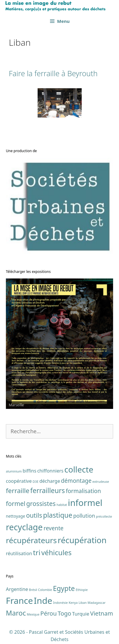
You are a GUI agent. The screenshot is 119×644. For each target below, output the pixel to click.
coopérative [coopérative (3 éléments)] (19, 481)
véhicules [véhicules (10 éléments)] (57, 553)
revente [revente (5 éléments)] (53, 528)
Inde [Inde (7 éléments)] (43, 601)
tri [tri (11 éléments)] (37, 552)
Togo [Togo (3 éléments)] (64, 613)
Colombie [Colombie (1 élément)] (45, 590)
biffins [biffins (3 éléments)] (29, 471)
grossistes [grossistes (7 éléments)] (41, 503)
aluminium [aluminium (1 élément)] (14, 471)
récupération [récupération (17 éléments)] (82, 540)
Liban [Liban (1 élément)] (82, 603)
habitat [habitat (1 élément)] (62, 505)
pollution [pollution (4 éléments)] (84, 516)
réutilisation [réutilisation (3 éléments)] (19, 553)
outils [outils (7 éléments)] (34, 515)
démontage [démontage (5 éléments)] (76, 481)
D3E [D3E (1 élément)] (36, 482)
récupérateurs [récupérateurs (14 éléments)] (31, 540)
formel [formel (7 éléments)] (16, 503)
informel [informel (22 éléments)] (85, 503)
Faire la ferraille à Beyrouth (53, 73)
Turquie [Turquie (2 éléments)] (81, 614)
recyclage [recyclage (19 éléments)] (24, 527)
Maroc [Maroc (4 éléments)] (16, 613)
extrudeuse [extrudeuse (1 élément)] (101, 482)
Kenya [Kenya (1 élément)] (73, 603)
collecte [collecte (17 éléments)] (79, 469)
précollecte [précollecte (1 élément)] (104, 516)
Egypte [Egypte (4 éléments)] (64, 588)
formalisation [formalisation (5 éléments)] (83, 491)
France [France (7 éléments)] (19, 601)
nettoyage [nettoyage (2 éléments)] (16, 516)
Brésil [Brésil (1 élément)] (33, 590)
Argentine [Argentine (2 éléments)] (17, 589)
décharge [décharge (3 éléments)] (50, 481)
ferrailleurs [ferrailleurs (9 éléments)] (48, 490)
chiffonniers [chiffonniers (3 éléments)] (50, 471)
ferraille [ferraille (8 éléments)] (18, 490)
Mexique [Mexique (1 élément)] (33, 614)
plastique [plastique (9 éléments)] (58, 515)
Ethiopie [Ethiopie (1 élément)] (82, 590)
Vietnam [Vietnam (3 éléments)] (102, 613)
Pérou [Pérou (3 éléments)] (48, 613)
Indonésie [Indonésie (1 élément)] (61, 603)
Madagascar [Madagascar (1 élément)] (97, 603)
